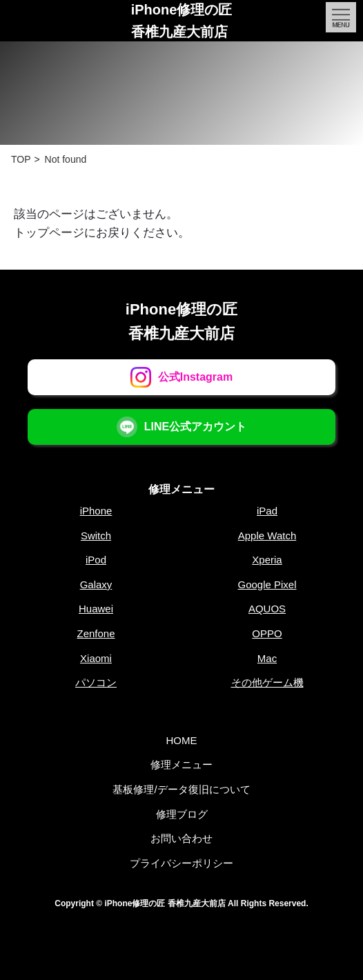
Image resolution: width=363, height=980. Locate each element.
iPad (267, 511)
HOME (182, 740)
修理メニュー (181, 489)
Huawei (96, 609)
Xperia (267, 560)
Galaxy (96, 584)
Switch (96, 536)
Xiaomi (96, 658)
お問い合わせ (181, 838)
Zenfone (96, 633)
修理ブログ (182, 814)
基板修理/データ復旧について (181, 789)
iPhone (96, 511)
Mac (267, 658)
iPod (96, 560)
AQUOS (267, 609)
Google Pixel (267, 584)
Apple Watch (267, 536)
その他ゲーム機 (267, 682)
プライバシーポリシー (181, 863)
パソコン (96, 682)
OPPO (267, 633)
